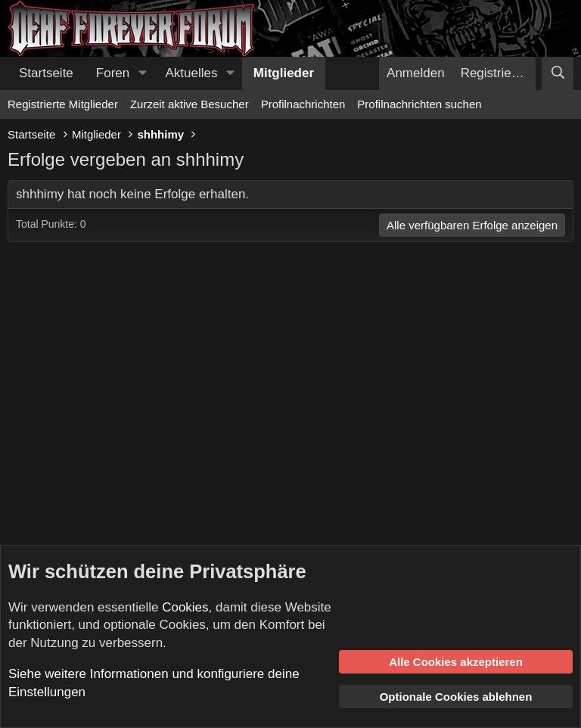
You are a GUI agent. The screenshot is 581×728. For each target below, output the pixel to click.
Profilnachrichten (303, 104)
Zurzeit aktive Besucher (190, 104)
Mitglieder (284, 73)
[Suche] (558, 73)
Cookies (185, 607)
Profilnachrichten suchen (419, 104)
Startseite (46, 73)
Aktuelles (192, 73)
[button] (142, 73)
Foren (113, 73)
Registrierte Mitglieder (63, 104)
